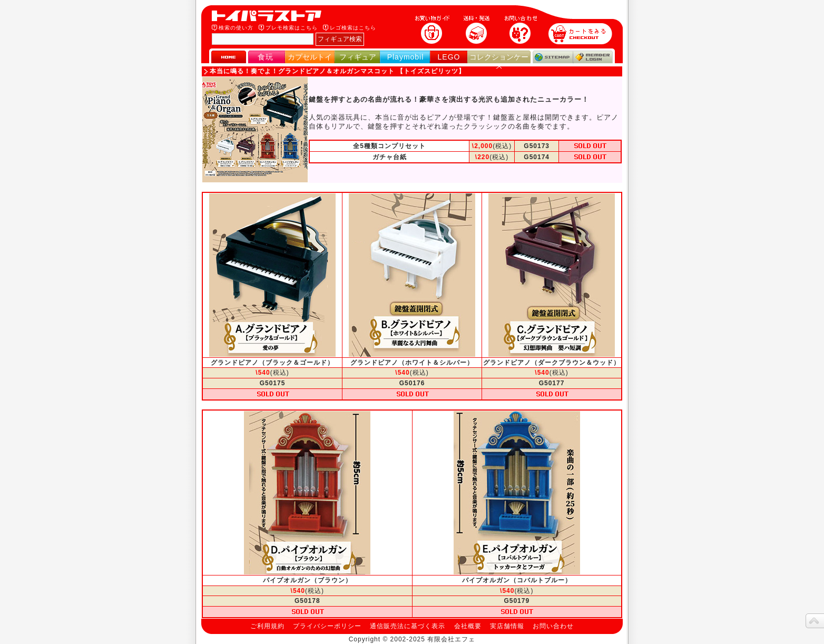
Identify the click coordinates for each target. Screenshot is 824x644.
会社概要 (468, 626)
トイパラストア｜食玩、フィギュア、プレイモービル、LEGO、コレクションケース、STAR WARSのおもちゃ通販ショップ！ (270, 16)
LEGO (449, 57)
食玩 (266, 57)
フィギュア (358, 57)
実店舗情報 (507, 626)
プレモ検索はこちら (292, 28)
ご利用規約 (267, 626)
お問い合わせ (553, 626)
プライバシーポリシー (327, 626)
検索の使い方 (236, 28)
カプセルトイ (310, 57)
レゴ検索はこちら (353, 28)
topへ (815, 621)
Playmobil (406, 57)
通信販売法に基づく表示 (408, 626)
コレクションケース (499, 61)
